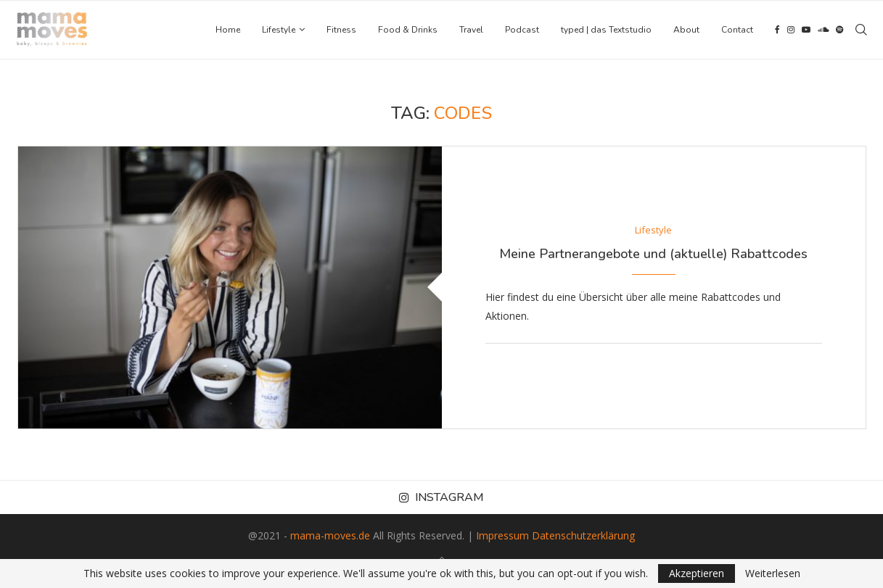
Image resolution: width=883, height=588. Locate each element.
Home (228, 30)
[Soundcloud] (823, 30)
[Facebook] (777, 30)
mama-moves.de (330, 535)
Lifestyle (279, 30)
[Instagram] (791, 30)
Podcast (522, 30)
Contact (737, 30)
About (686, 30)
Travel (471, 30)
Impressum (502, 535)
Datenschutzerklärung (583, 535)
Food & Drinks (408, 30)
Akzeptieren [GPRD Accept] (697, 573)
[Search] (861, 30)
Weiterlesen (773, 573)
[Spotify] (839, 30)
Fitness (341, 30)
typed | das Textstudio (606, 30)
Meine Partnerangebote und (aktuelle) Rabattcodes (653, 254)
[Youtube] (806, 30)
